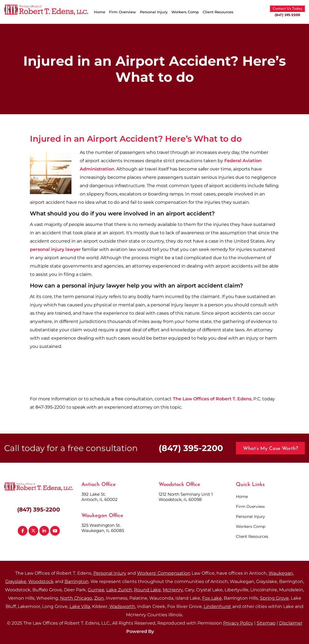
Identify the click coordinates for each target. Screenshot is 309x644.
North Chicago (76, 598)
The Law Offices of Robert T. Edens (212, 399)
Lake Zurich (119, 590)
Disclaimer (291, 623)
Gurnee (96, 590)
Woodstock (41, 581)
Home (100, 12)
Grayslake (16, 581)
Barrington (77, 581)
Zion (99, 598)
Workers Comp (185, 12)
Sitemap (266, 623)
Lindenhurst (217, 606)
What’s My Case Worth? (271, 449)
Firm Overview (123, 12)
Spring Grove (274, 598)
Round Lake (147, 590)
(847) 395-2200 (287, 15)
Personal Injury (154, 12)
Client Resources (218, 12)
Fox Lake (212, 598)
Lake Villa (80, 606)
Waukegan (281, 573)
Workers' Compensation (164, 573)
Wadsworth (122, 606)
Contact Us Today (287, 9)
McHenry (173, 590)
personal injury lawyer (55, 249)
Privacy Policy (238, 623)
